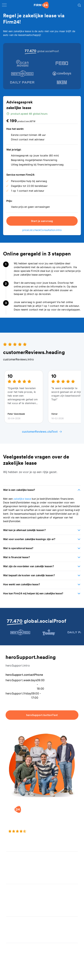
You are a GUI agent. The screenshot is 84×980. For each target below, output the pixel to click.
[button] (42, 490)
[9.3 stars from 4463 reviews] (42, 835)
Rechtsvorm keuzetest (20, 888)
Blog (9, 947)
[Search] (79, 5)
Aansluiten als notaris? (20, 934)
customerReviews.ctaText (42, 432)
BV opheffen (14, 875)
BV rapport (13, 907)
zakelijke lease (22, 499)
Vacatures (12, 927)
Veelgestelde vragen (18, 954)
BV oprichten (14, 856)
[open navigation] (4, 5)
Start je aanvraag (42, 221)
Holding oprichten (17, 862)
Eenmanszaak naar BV (19, 868)
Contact (11, 966)
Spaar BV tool (14, 901)
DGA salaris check (17, 895)
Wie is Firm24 (14, 921)
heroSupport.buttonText (42, 715)
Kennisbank (13, 960)
